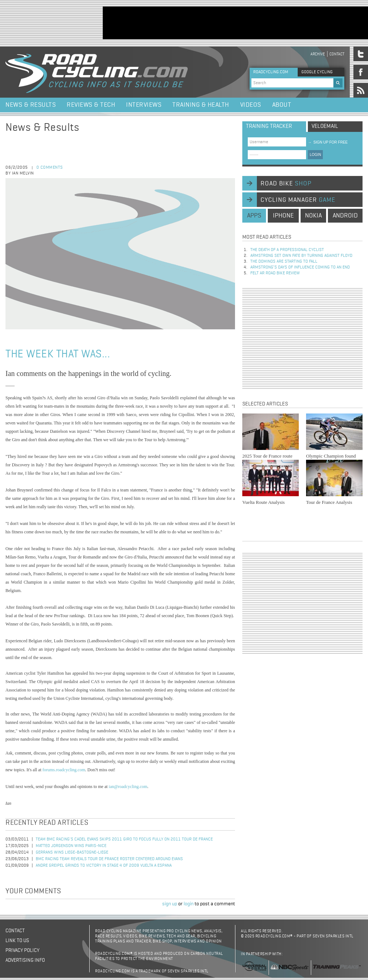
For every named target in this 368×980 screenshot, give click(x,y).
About (282, 105)
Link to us (17, 941)
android (345, 216)
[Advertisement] (302, 338)
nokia (313, 216)
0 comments (50, 168)
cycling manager (298, 200)
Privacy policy (22, 950)
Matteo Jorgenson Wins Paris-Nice (71, 846)
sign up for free (328, 142)
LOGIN (315, 155)
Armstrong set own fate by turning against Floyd (301, 256)
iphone (283, 216)
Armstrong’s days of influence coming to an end (300, 267)
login (189, 904)
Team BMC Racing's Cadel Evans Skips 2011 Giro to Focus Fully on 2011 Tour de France (124, 839)
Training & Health (201, 105)
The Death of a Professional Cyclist (287, 250)
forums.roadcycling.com (64, 770)
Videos (251, 105)
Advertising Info (25, 960)
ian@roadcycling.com (128, 787)
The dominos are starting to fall (284, 262)
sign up (170, 904)
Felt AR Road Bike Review (275, 273)
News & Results (31, 105)
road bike (286, 184)
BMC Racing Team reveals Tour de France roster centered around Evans (109, 859)
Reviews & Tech (91, 105)
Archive (318, 54)
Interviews (144, 105)
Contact (337, 54)
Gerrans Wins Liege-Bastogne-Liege (72, 852)
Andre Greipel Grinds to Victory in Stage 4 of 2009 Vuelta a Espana (104, 866)
